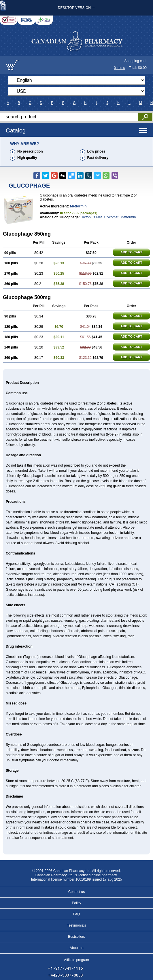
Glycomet (111, 217)
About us (76, 948)
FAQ (76, 914)
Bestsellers (76, 937)
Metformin (78, 206)
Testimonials (76, 925)
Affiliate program (76, 960)
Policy (76, 903)
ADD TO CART (131, 252)
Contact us (76, 892)
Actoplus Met (92, 217)
